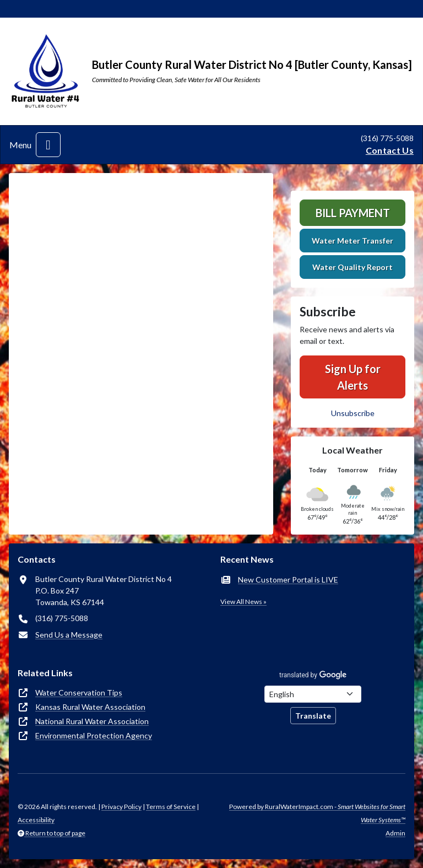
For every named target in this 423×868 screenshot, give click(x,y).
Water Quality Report (352, 267)
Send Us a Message (69, 635)
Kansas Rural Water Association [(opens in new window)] (90, 707)
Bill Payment (353, 213)
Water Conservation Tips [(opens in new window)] (79, 692)
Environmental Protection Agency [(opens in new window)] (94, 735)
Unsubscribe (353, 413)
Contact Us (390, 150)
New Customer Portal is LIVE (288, 579)
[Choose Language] (313, 694)
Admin (395, 833)
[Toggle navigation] (48, 145)
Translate (313, 716)
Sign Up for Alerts (353, 377)
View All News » (243, 602)
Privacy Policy (121, 807)
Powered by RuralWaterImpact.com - (317, 813)
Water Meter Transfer (352, 241)
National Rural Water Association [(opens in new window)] (92, 721)
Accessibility (36, 820)
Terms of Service (171, 807)
